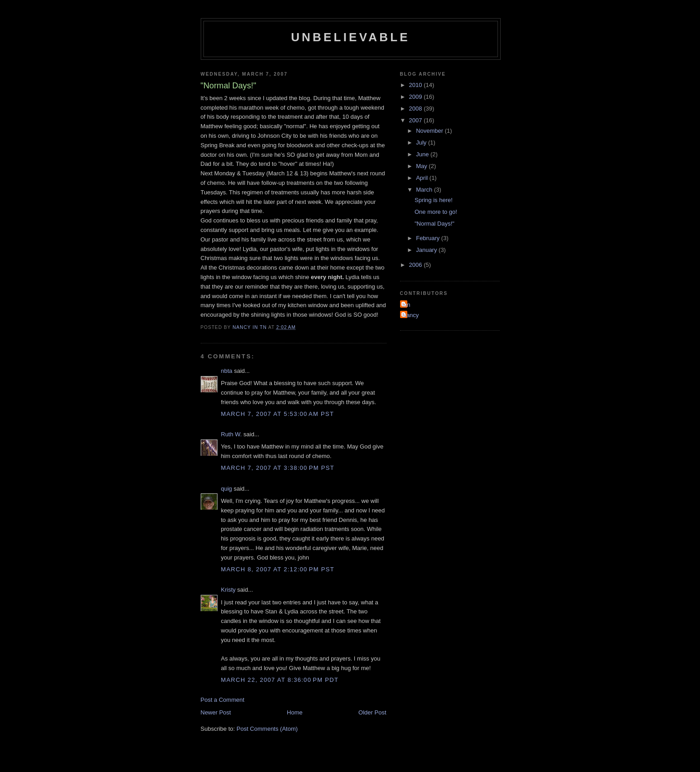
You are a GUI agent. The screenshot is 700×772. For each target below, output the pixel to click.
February (429, 238)
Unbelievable (350, 37)
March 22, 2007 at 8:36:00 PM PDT (280, 680)
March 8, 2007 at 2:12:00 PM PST (278, 569)
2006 (417, 265)
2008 (417, 109)
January (427, 250)
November (430, 131)
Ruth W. (232, 434)
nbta (227, 371)
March (425, 190)
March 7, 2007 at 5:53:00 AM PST (278, 414)
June (423, 154)
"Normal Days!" (434, 224)
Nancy (411, 315)
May (422, 166)
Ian (406, 305)
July (422, 142)
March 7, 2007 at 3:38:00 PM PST (278, 468)
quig (227, 489)
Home (295, 712)
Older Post (372, 712)
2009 (417, 97)
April (423, 178)
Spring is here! (434, 200)
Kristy (229, 590)
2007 (417, 120)
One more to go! (436, 212)
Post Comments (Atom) (267, 729)
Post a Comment (223, 700)
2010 (417, 85)
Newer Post (216, 712)
